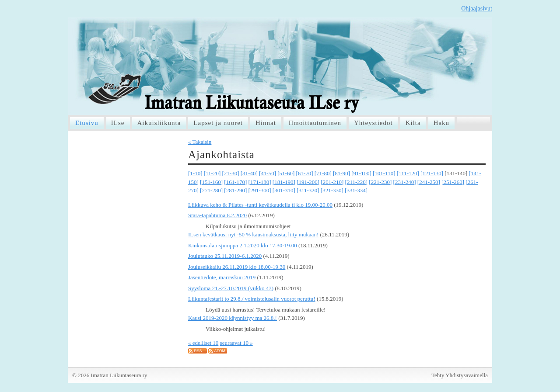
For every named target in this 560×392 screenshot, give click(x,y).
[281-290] (235, 190)
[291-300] (260, 190)
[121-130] (432, 173)
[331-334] (356, 190)
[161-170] (235, 182)
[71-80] (323, 173)
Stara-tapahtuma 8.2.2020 (217, 215)
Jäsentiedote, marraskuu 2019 (222, 277)
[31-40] (249, 173)
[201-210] (332, 182)
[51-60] (286, 173)
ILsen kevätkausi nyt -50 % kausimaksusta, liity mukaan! (253, 234)
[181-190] (284, 182)
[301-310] (284, 190)
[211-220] (357, 182)
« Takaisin (200, 142)
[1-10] (195, 173)
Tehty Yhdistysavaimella (460, 375)
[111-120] (408, 173)
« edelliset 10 (203, 343)
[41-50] (268, 173)
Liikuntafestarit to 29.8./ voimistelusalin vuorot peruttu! (252, 299)
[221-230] (380, 182)
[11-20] (212, 173)
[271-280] (211, 190)
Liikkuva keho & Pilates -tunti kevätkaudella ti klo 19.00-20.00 (260, 205)
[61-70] (305, 173)
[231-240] (405, 182)
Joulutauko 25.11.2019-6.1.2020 (225, 256)
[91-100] (361, 173)
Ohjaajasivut (477, 9)
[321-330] (332, 190)
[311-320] (308, 190)
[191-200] (308, 182)
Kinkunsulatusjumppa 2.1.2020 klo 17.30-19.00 (243, 245)
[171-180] (260, 182)
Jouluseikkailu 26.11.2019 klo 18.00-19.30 (237, 267)
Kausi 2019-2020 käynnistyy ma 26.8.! (233, 318)
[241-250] (429, 182)
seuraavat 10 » (236, 343)
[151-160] (211, 182)
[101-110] (384, 173)
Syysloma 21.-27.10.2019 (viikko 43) (231, 288)
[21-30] (231, 173)
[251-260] (453, 182)
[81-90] (341, 173)
